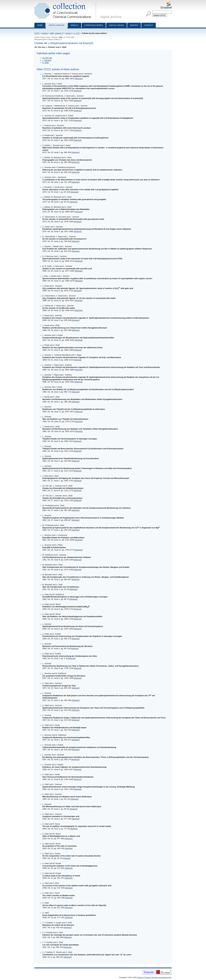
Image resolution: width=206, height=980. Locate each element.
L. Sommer (47, 60)
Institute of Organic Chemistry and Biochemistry (154, 977)
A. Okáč (46, 63)
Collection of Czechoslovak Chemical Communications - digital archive (66, 3)
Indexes (134, 25)
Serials (75, 25)
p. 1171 (77, 33)
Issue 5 (69, 33)
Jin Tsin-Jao (47, 58)
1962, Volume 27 (57, 33)
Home (40, 25)
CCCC (37, 33)
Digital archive (57, 25)
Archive (45, 33)
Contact (149, 25)
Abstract (79, 79)
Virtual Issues (116, 25)
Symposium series (94, 25)
